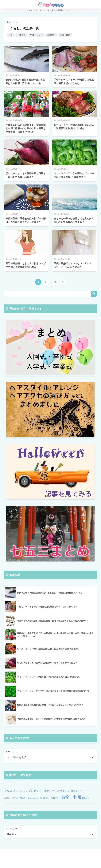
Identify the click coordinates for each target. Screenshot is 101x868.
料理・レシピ (36, 35)
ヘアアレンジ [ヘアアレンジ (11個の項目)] (49, 791)
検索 (94, 294)
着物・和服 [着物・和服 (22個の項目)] (71, 797)
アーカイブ (11, 829)
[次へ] (63, 282)
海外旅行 (51, 35)
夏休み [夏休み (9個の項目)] (37, 798)
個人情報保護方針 (66, 860)
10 (55, 282)
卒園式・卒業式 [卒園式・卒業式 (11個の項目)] (26, 798)
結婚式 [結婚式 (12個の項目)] (85, 798)
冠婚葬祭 (21, 35)
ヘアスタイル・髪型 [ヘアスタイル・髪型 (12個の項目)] (66, 791)
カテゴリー (11, 752)
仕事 (11, 35)
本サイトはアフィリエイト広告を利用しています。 (51, 10)
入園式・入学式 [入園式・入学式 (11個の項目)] (11, 798)
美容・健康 (65, 35)
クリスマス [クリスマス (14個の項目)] (11, 791)
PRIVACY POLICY (47, 860)
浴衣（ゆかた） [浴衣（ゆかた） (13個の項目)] (52, 798)
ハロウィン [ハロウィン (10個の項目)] (23, 791)
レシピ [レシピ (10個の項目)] (79, 791)
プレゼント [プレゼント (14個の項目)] (35, 791)
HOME (50, 854)
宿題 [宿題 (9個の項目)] (41, 798)
